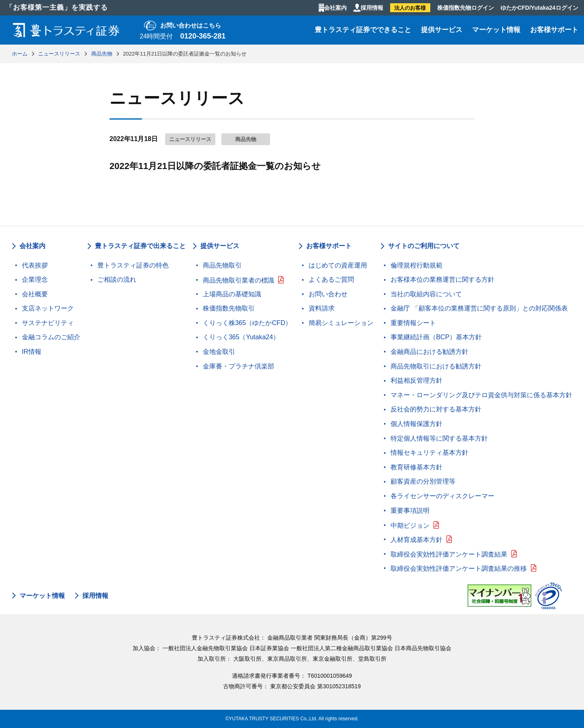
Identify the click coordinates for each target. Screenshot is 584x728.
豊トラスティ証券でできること (363, 30)
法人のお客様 (410, 8)
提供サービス (442, 30)
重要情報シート (413, 323)
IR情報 (32, 352)
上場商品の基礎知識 (232, 294)
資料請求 (322, 308)
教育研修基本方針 (417, 467)
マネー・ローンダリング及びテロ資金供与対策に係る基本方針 (481, 395)
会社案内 (335, 8)
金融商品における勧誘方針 (429, 352)
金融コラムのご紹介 (51, 337)
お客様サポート (554, 30)
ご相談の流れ (117, 279)
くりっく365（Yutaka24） (241, 337)
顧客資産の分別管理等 (423, 481)
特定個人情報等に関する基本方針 (439, 438)
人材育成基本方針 (417, 540)
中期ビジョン (410, 526)
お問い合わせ (328, 294)
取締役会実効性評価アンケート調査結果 (449, 554)
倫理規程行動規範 (417, 265)
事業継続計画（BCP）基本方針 (436, 337)
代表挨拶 (35, 265)
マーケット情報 (496, 30)
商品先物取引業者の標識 (238, 280)
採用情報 (372, 8)
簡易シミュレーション (341, 323)
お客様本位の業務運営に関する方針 (442, 279)
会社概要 (35, 294)
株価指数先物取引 (229, 308)
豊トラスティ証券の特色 (133, 265)
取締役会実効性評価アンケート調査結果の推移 (459, 568)
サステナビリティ (48, 323)
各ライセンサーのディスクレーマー (442, 496)
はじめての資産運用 (338, 265)
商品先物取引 (222, 265)
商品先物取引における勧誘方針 (436, 366)
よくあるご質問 (331, 279)
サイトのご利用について (424, 246)
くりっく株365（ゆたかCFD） (247, 323)
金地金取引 (219, 352)
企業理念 (35, 279)
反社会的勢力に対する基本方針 (436, 409)
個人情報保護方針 (417, 424)
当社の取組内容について (426, 294)
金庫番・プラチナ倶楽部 (238, 366)
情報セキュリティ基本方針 (429, 453)
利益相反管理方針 (417, 380)
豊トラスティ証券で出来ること (140, 246)
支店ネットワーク (48, 308)
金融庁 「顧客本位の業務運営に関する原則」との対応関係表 (479, 308)
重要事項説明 (410, 511)
